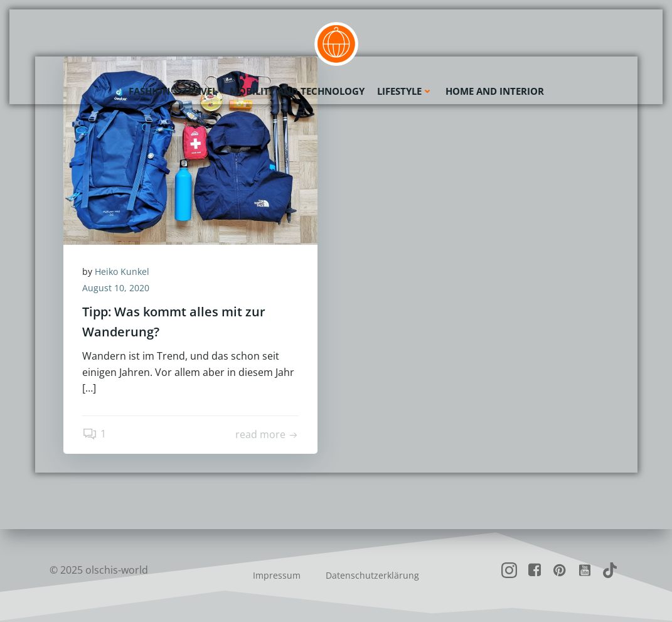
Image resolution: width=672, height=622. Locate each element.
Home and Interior (495, 91)
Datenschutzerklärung (372, 575)
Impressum (277, 575)
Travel (200, 91)
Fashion (149, 91)
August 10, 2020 (116, 288)
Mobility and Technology (297, 91)
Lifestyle (405, 91)
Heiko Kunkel (122, 271)
